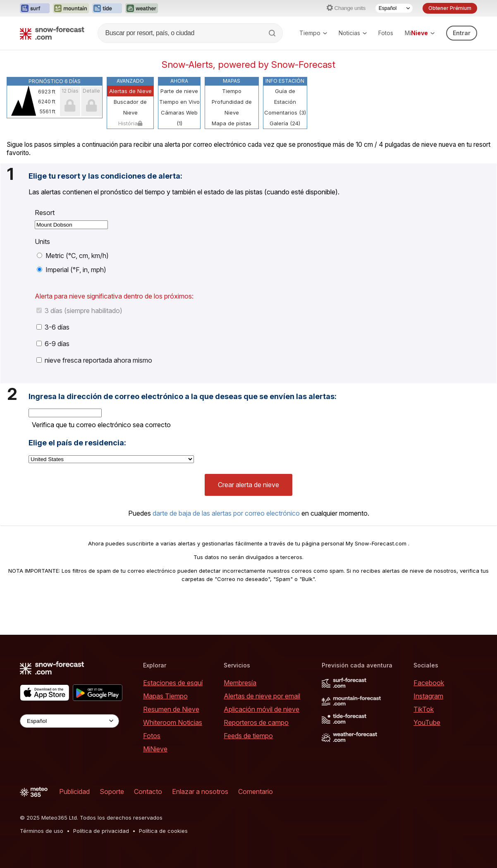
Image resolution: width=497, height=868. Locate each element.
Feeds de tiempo (248, 736)
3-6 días (53, 327)
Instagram (428, 696)
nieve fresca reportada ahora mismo (94, 360)
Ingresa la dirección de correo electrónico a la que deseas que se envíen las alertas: (183, 397)
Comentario (256, 791)
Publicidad (74, 791)
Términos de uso (42, 831)
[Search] (273, 33)
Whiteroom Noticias (173, 722)
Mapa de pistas (232, 123)
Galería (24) (285, 123)
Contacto (148, 791)
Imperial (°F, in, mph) (72, 270)
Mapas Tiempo (165, 696)
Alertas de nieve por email (262, 696)
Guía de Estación (285, 96)
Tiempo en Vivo (179, 102)
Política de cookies (163, 831)
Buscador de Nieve (130, 107)
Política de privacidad (101, 831)
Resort (45, 213)
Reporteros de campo (256, 722)
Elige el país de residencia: (77, 443)
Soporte (112, 791)
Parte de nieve (179, 91)
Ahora (179, 81)
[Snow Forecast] (52, 33)
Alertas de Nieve (130, 91)
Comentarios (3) (285, 112)
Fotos (386, 33)
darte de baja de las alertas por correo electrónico (226, 513)
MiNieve (155, 749)
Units (42, 242)
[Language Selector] (394, 8)
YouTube (427, 722)
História (130, 123)
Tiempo (313, 33)
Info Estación (285, 81)
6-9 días (53, 344)
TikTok (424, 709)
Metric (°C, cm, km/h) (73, 256)
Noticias (353, 33)
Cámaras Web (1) (179, 118)
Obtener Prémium (450, 8)
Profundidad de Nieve (232, 107)
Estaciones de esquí (173, 683)
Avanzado (130, 81)
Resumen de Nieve (171, 709)
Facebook (429, 683)
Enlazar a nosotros (200, 791)
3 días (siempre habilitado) (79, 311)
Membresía (240, 683)
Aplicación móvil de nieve (262, 709)
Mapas (232, 81)
